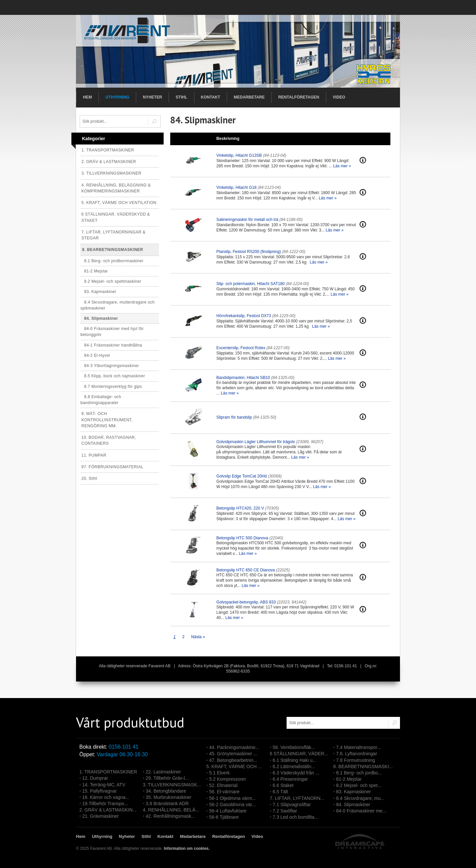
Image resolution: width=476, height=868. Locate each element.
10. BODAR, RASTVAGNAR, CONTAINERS (109, 440)
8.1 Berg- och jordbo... (359, 773)
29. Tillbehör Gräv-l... (167, 778)
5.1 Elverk (219, 773)
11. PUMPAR (94, 455)
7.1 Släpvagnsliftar (292, 805)
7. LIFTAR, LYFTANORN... (297, 798)
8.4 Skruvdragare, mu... (360, 798)
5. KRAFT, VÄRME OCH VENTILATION (119, 203)
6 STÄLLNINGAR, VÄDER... (299, 754)
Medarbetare (249, 97)
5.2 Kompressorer (228, 779)
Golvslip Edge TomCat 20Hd (242, 476)
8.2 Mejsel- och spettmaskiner (111, 281)
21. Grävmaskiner (100, 816)
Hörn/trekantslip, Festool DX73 (244, 316)
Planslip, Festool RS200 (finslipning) (249, 252)
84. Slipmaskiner (99, 318)
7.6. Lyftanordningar (357, 754)
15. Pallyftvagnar (99, 791)
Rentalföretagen (299, 97)
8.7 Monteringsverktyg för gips (111, 387)
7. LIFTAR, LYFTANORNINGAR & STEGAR (113, 235)
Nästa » (198, 637)
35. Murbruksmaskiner (169, 797)
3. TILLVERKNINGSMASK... (172, 785)
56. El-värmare (224, 792)
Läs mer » (342, 166)
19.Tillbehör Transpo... (105, 804)
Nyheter (152, 97)
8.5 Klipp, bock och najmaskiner (113, 376)
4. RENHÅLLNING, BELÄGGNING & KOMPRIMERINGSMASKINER (116, 188)
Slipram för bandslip (234, 417)
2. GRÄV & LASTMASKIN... (108, 810)
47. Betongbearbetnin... (233, 760)
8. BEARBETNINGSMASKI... (363, 766)
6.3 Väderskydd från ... (296, 773)
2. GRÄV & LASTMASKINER (109, 162)
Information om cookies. (187, 848)
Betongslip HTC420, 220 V (240, 508)
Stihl (181, 97)
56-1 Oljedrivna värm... (233, 798)
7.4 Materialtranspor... (358, 747)
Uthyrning (117, 97)
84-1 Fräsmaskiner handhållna (111, 345)
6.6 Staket (283, 785)
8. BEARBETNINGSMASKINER (113, 250)
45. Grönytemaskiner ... (233, 754)
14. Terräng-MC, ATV (104, 785)
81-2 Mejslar (94, 271)
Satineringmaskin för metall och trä (247, 220)
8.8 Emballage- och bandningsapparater (101, 400)
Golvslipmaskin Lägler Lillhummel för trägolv (256, 442)
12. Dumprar (95, 778)
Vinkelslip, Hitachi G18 (237, 187)
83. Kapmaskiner (98, 292)
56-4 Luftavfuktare (228, 811)
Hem (87, 97)
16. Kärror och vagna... (106, 797)
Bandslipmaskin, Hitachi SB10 (243, 378)
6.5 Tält (280, 792)
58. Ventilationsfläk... (294, 747)
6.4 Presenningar (290, 779)
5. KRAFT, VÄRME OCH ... (234, 766)
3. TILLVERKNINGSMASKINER (111, 173)
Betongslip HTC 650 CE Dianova (246, 570)
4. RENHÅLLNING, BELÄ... (171, 810)
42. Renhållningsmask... (170, 816)
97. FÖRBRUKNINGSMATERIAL (112, 467)
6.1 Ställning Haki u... (295, 760)
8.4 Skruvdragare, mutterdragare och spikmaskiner (118, 305)
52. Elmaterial (223, 785)
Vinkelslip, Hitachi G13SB (239, 155)
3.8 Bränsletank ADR (167, 804)
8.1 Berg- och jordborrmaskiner (112, 261)
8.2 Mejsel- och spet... (359, 785)
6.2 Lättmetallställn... (294, 766)
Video (339, 97)
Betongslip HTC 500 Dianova (242, 538)
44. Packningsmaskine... (234, 747)
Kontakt (211, 97)
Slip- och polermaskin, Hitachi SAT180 (251, 284)
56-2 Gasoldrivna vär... (233, 805)
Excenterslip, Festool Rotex (241, 348)
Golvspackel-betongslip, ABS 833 (246, 602)
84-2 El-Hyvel (95, 355)
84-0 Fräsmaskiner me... (361, 811)
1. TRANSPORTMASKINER (108, 150)
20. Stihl (89, 478)
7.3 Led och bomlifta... (296, 817)
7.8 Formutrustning (356, 760)
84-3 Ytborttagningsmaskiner (110, 366)
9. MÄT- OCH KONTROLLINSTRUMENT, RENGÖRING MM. (107, 420)
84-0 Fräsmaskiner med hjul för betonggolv (112, 332)
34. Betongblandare (166, 791)
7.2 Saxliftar (285, 811)
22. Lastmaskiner (163, 772)
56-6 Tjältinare (224, 817)
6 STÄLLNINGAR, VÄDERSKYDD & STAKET (116, 217)
